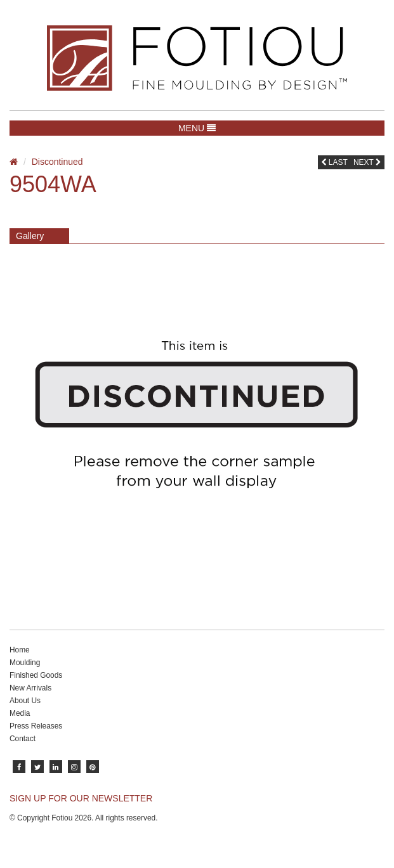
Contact (23, 739)
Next (367, 162)
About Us (25, 701)
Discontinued (57, 162)
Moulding (25, 663)
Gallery (30, 236)
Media (20, 713)
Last (334, 162)
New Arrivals (30, 688)
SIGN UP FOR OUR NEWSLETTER (81, 798)
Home (20, 650)
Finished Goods (36, 675)
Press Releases (36, 726)
